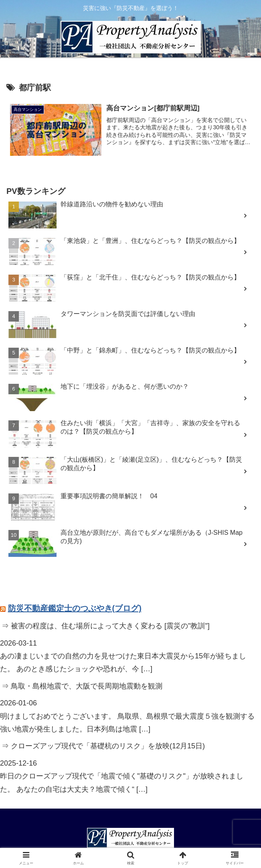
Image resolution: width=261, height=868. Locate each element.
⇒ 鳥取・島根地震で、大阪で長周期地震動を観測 (82, 686)
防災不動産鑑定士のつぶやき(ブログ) (75, 608)
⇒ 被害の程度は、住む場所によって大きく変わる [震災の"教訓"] (106, 626)
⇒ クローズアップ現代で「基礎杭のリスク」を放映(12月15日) (103, 746)
